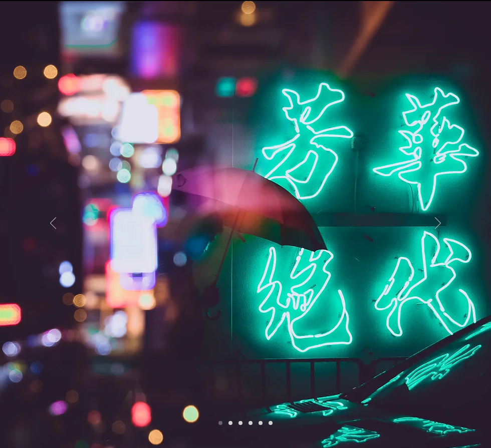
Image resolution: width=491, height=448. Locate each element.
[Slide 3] (230, 423)
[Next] (438, 224)
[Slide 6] (271, 423)
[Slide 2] (251, 423)
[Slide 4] (261, 423)
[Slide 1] (220, 423)
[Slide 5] (240, 423)
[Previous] (53, 224)
